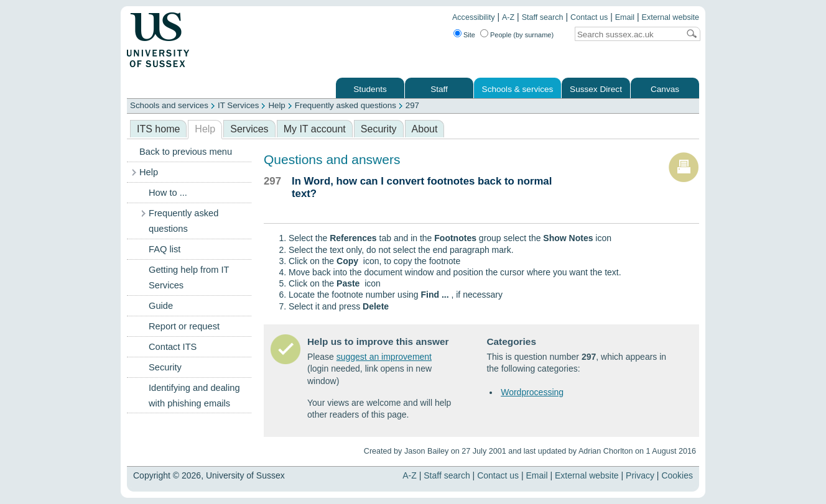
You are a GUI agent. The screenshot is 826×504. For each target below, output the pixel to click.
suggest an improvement (384, 357)
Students (370, 89)
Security (379, 129)
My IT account (315, 129)
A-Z (508, 17)
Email (625, 17)
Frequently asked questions (346, 105)
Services (249, 129)
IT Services (238, 105)
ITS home (158, 129)
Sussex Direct (596, 89)
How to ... (168, 193)
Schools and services (169, 105)
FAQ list (165, 249)
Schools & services (518, 89)
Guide (161, 306)
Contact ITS (173, 347)
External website (671, 17)
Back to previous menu (186, 152)
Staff (439, 89)
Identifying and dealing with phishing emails (194, 396)
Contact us (589, 17)
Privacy (640, 475)
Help (276, 105)
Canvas (665, 89)
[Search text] (627, 34)
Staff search (543, 17)
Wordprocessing (532, 392)
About (425, 129)
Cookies (677, 475)
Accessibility (474, 17)
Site (469, 35)
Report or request (184, 326)
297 (412, 105)
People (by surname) (522, 35)
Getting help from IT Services (189, 277)
